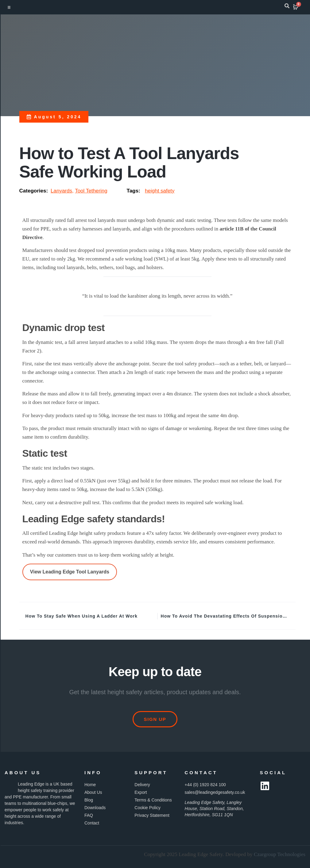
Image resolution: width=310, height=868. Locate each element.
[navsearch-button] (287, 7)
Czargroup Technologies (280, 854)
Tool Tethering (91, 191)
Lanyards (61, 191)
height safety (160, 191)
